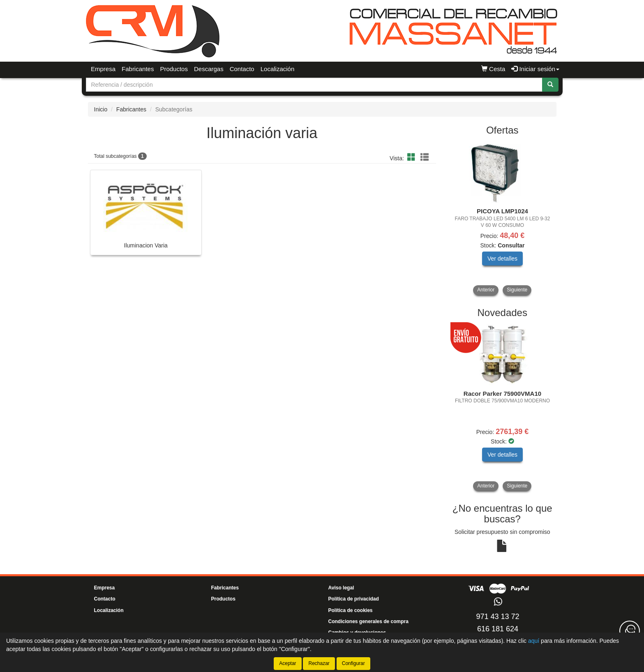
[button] (413, 157)
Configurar (353, 663)
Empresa (103, 69)
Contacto (242, 69)
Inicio (101, 109)
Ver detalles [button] (502, 259)
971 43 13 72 (497, 617)
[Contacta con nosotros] (630, 631)
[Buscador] (314, 85)
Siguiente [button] (517, 290)
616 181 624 (498, 629)
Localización (278, 69)
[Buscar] (550, 85)
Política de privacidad (354, 599)
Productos (174, 69)
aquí (534, 641)
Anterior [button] (486, 290)
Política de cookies (351, 610)
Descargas (209, 69)
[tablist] (502, 218)
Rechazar (319, 663)
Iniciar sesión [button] (535, 69)
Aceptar (287, 663)
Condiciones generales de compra (368, 621)
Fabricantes (138, 69)
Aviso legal (341, 588)
